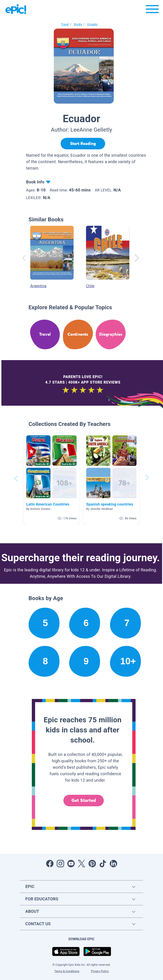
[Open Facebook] (50, 864)
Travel (65, 24)
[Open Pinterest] (92, 864)
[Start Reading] (83, 144)
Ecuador (93, 24)
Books (78, 24)
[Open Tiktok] (103, 864)
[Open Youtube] (71, 864)
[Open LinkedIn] (113, 864)
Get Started (84, 800)
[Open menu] (152, 10)
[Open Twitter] (82, 864)
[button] (51, 478)
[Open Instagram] (60, 864)
